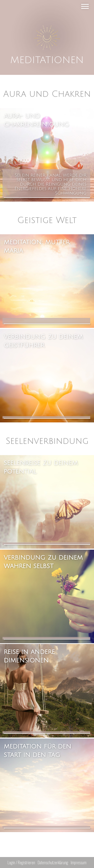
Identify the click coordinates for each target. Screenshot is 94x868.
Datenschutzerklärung (53, 863)
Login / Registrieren (21, 863)
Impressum (79, 863)
